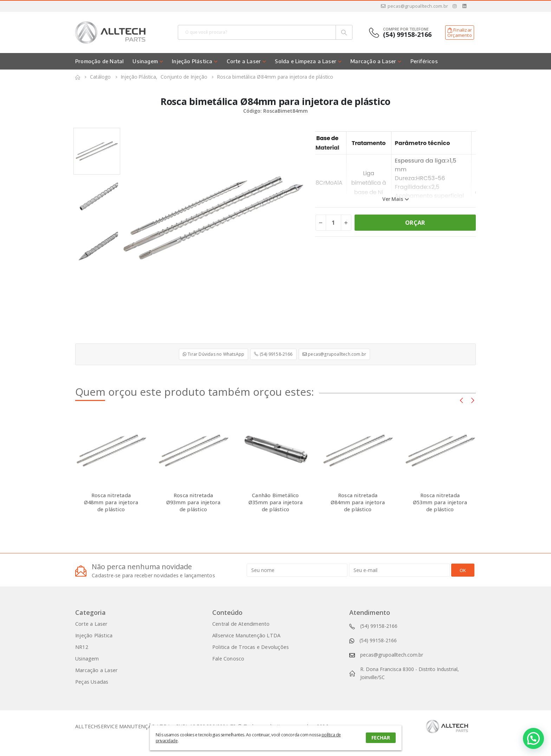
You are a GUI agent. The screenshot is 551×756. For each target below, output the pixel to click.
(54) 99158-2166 (273, 354)
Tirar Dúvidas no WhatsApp (213, 354)
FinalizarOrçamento (460, 33)
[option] (97, 151)
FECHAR (381, 738)
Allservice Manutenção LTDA (246, 635)
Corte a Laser (244, 61)
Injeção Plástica (192, 61)
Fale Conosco (228, 659)
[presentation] (461, 400)
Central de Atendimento (241, 624)
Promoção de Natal (99, 61)
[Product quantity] (333, 223)
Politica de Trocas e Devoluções (251, 647)
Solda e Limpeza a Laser (306, 61)
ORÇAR (415, 223)
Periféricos (424, 61)
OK (463, 570)
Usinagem (145, 61)
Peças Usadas (92, 682)
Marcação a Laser (373, 61)
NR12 (82, 647)
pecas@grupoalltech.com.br (414, 6)
